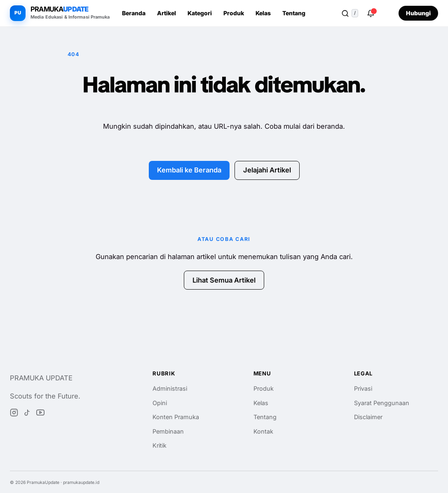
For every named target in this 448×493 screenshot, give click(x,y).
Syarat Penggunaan (382, 403)
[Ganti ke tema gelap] (387, 13)
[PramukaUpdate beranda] (60, 13)
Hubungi (418, 13)
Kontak (263, 431)
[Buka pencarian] (350, 13)
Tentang (294, 13)
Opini (160, 403)
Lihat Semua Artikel (224, 280)
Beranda (134, 13)
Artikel (167, 13)
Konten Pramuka (176, 417)
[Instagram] (14, 414)
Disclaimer (368, 417)
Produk (234, 13)
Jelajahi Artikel (267, 170)
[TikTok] (27, 414)
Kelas (263, 13)
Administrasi (170, 388)
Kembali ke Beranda (189, 170)
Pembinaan (168, 431)
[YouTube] (40, 414)
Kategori (200, 13)
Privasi (363, 388)
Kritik (159, 445)
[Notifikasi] (371, 13)
